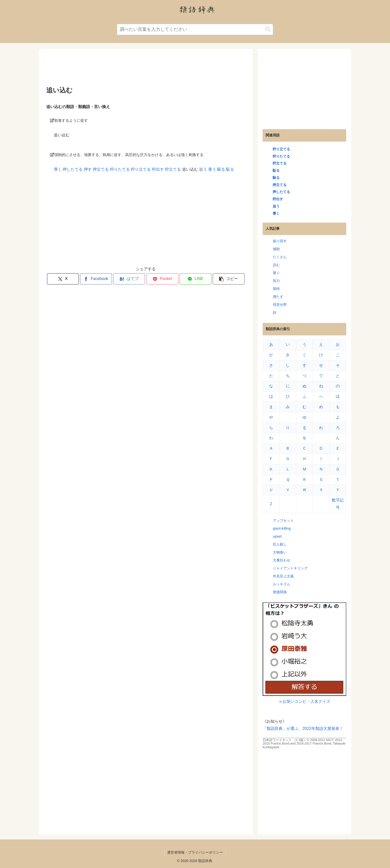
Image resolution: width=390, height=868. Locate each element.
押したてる (73, 169)
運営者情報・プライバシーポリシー (195, 852)
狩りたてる (120, 169)
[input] (195, 29)
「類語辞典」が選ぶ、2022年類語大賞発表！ (303, 729)
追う (203, 169)
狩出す (158, 169)
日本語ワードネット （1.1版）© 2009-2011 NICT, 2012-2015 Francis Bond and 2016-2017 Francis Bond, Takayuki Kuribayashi (304, 743)
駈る (230, 169)
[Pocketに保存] (162, 279)
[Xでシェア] (63, 279)
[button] (268, 29)
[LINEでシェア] (195, 279)
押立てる (101, 169)
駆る (221, 169)
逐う (212, 169)
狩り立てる (141, 169)
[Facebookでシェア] (96, 279)
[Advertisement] (146, 69)
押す (88, 169)
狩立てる (173, 169)
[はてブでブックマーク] (129, 279)
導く (58, 169)
